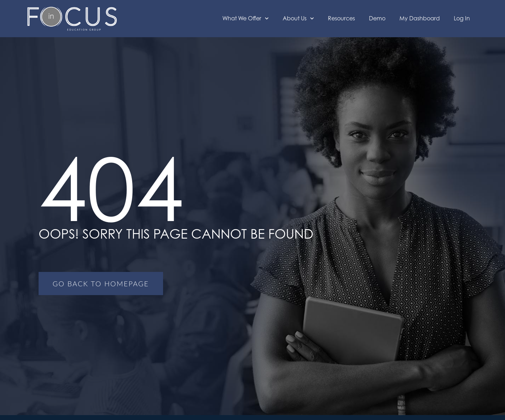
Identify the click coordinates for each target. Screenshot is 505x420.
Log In (462, 18)
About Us (298, 18)
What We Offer (245, 18)
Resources (341, 18)
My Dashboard (420, 18)
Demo (377, 18)
